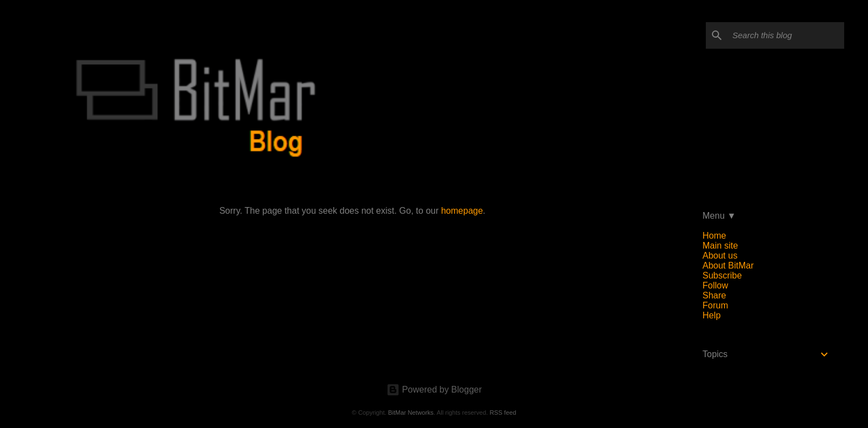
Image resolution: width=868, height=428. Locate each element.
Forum (715, 305)
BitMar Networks (411, 412)
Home (714, 236)
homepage (462, 211)
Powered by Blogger (434, 390)
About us (720, 256)
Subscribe (722, 275)
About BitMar (728, 265)
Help (712, 315)
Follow (715, 285)
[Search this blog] (786, 35)
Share (714, 295)
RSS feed (503, 412)
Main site (720, 246)
